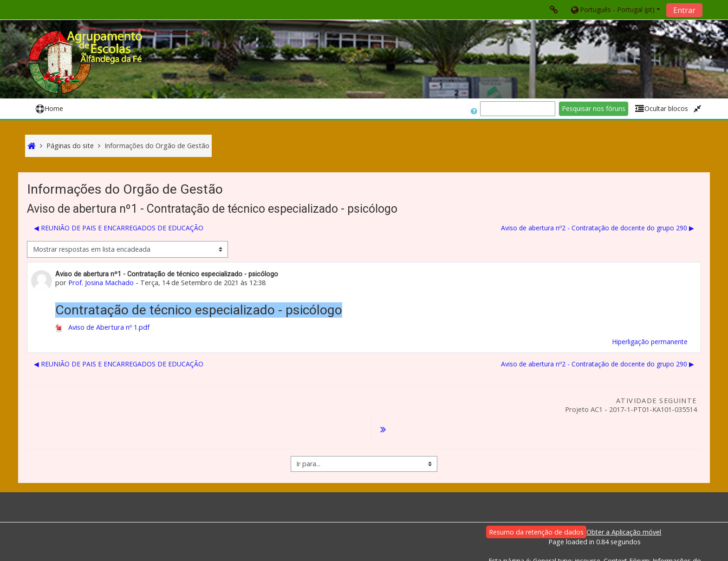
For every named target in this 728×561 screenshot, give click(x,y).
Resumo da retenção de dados (536, 508)
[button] (615, 10)
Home (49, 108)
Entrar (684, 10)
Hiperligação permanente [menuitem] (650, 342)
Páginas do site (70, 146)
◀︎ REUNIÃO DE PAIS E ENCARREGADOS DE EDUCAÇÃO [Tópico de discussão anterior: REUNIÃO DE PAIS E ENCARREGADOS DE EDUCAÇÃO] (119, 228)
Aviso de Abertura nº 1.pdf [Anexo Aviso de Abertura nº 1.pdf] (102, 327)
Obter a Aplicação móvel (624, 508)
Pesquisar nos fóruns (594, 108)
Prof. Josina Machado (101, 283)
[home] (87, 62)
